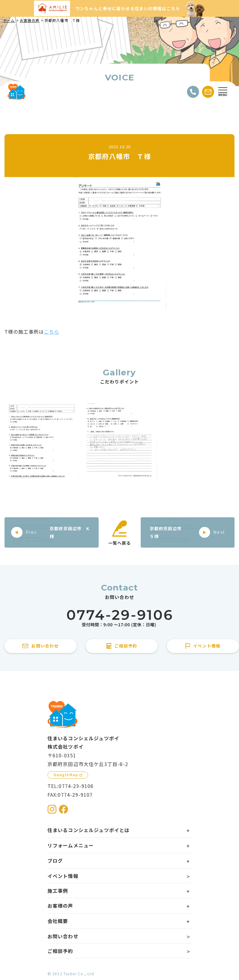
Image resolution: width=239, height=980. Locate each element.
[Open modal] (223, 92)
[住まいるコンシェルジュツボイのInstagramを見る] (52, 809)
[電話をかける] (193, 92)
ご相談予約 (60, 951)
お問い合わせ (63, 936)
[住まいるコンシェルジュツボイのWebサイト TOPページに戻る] (17, 92)
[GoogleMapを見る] (68, 775)
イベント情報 (63, 876)
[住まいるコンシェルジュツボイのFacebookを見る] (63, 809)
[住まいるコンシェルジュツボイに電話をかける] (119, 619)
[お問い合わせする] (208, 92)
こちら (52, 332)
